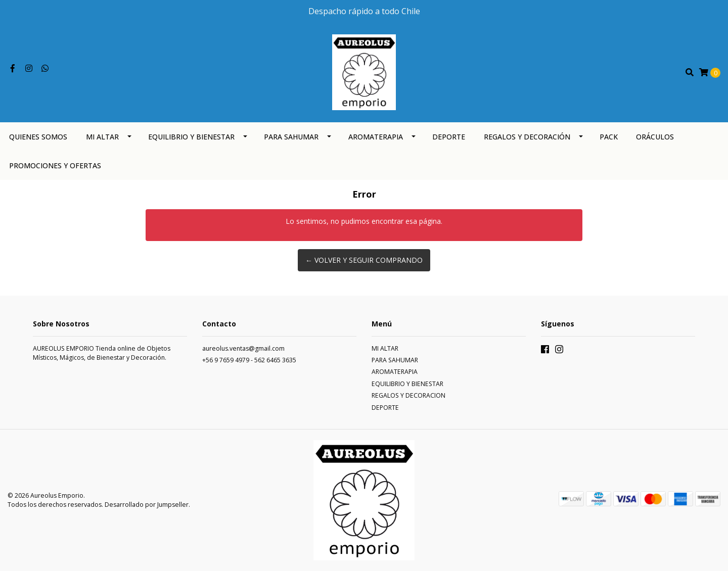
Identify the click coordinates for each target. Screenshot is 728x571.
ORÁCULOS (655, 137)
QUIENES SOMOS (38, 137)
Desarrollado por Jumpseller (147, 505)
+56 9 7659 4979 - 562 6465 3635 (249, 360)
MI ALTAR (102, 137)
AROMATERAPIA (376, 137)
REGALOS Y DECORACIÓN (527, 137)
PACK (609, 137)
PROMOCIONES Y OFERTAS (55, 165)
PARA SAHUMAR (291, 137)
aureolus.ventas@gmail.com (243, 348)
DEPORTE (449, 137)
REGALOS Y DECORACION (408, 395)
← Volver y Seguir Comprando (364, 260)
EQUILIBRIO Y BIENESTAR (191, 137)
